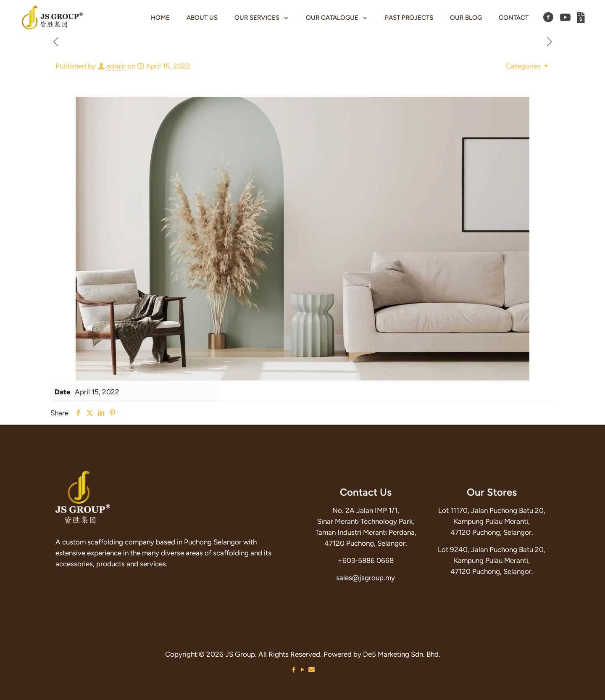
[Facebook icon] (294, 670)
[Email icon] (312, 670)
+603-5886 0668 (366, 560)
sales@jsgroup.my (366, 578)
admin (116, 66)
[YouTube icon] (303, 670)
